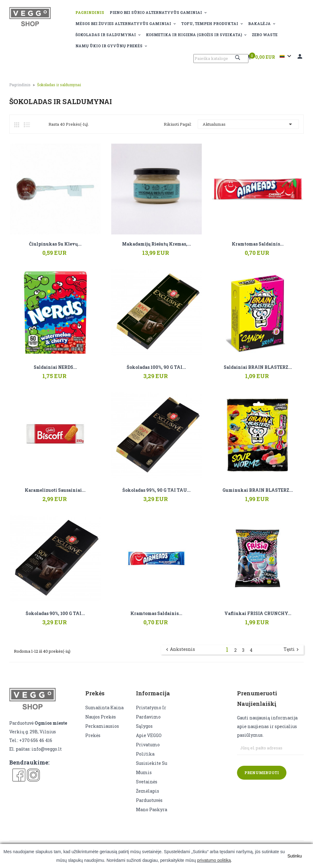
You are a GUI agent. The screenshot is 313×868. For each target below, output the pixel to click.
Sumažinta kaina (104, 708)
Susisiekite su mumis (152, 768)
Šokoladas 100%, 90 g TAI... (156, 367)
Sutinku (295, 856)
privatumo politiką (214, 860)
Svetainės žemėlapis (148, 786)
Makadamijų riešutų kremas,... (156, 244)
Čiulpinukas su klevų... (55, 244)
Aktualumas (248, 124)
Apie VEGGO (149, 735)
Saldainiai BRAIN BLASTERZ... (258, 367)
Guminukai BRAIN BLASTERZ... (258, 490)
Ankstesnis (180, 650)
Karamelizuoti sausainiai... (55, 490)
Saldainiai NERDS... (55, 367)
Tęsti (292, 650)
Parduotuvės (149, 800)
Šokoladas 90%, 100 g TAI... (55, 613)
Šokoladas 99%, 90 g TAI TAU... (156, 490)
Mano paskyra (152, 809)
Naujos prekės (101, 717)
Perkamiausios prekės (102, 731)
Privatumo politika (148, 749)
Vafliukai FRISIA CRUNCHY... (258, 613)
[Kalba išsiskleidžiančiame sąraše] (286, 56)
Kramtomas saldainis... (258, 244)
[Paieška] (221, 59)
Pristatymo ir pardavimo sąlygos (151, 717)
